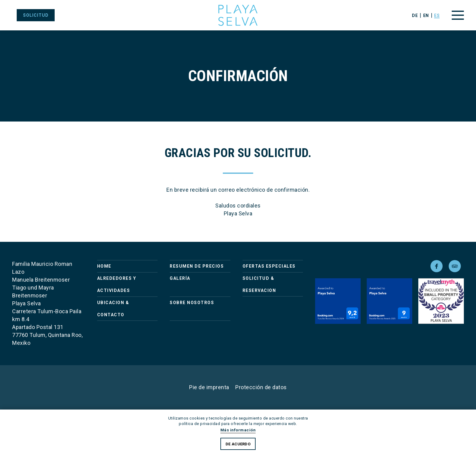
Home (104, 266)
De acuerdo (238, 444)
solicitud (36, 15)
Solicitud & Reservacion (259, 284)
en (426, 15)
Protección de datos (261, 387)
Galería (180, 278)
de (415, 15)
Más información (238, 430)
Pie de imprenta (209, 387)
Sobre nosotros (192, 303)
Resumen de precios (197, 266)
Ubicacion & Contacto (113, 309)
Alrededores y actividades (117, 284)
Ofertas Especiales (269, 266)
